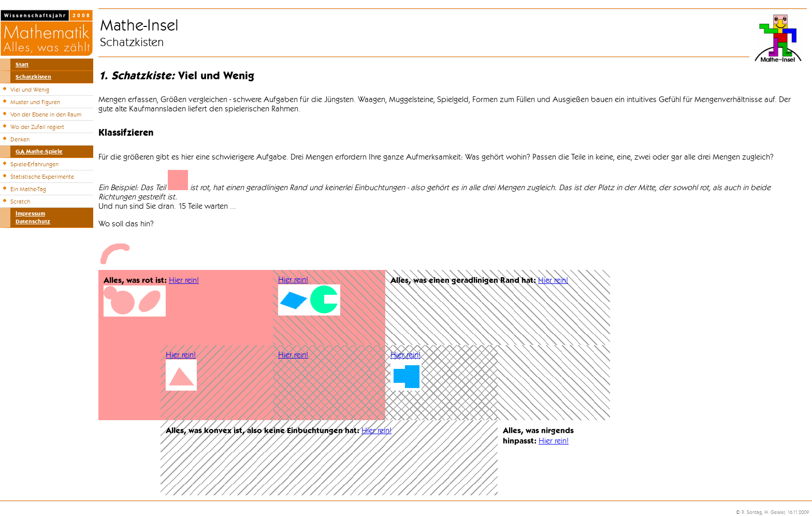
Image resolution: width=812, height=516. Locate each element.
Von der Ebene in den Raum (46, 114)
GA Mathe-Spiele (39, 152)
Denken (20, 139)
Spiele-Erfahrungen (34, 164)
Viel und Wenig (30, 90)
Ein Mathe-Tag (28, 189)
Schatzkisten (33, 77)
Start (22, 64)
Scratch (20, 202)
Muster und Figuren (35, 102)
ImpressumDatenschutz (33, 218)
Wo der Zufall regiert (37, 127)
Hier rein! (184, 280)
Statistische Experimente (42, 177)
